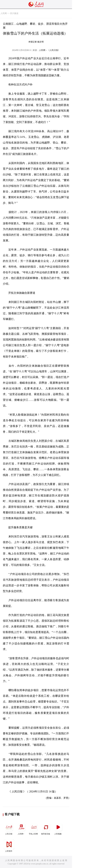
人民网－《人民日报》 (49, 50)
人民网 (4, 13)
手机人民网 (34, 828)
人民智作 (9, 846)
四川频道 (14, 13)
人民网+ (21, 828)
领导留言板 (46, 828)
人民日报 (9, 828)
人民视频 (58, 828)
